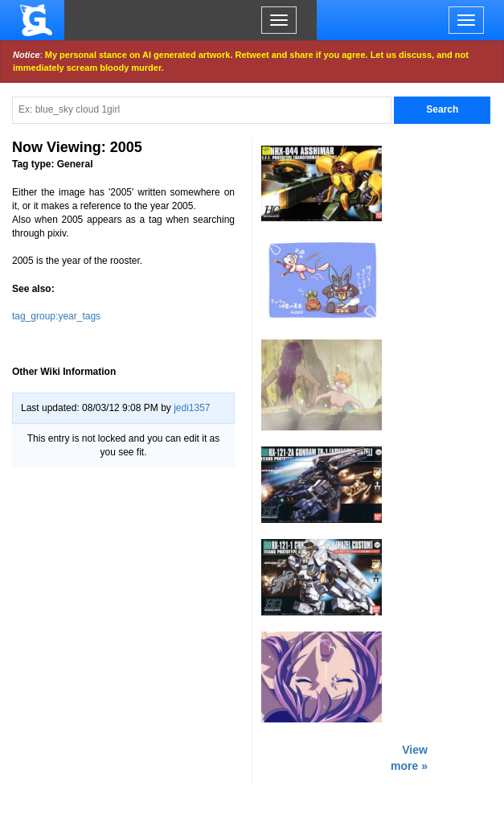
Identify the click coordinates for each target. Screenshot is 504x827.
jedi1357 (192, 408)
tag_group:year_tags (56, 316)
